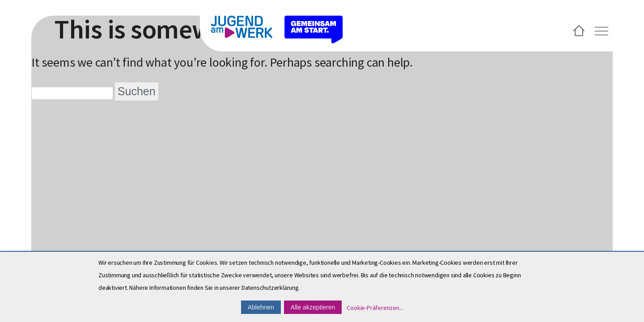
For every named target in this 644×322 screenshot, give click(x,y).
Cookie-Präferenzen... (375, 308)
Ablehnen (261, 307)
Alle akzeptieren (313, 307)
